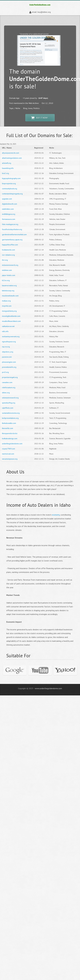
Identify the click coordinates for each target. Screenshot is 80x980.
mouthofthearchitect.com (11, 321)
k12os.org (6, 280)
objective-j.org (8, 352)
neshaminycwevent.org (11, 336)
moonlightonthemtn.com (11, 316)
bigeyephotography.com (11, 178)
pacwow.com (7, 357)
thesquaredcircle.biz (10, 433)
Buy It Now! (39, 118)
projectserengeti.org (10, 377)
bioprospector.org (9, 183)
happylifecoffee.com (10, 245)
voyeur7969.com (9, 449)
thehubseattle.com (9, 423)
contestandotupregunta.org (12, 194)
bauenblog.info (8, 168)
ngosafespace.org (9, 342)
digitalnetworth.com (10, 204)
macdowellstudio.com (10, 296)
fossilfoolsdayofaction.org (12, 229)
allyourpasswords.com (11, 153)
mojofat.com (7, 306)
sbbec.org (6, 393)
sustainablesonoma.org (11, 413)
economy (56, 515)
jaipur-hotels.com (9, 275)
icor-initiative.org (8, 255)
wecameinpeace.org (10, 459)
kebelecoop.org (8, 291)
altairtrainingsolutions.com (12, 158)
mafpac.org (6, 301)
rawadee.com (7, 382)
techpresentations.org (10, 418)
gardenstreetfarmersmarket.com (14, 234)
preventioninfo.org (9, 367)
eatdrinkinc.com (8, 209)
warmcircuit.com (8, 454)
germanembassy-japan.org (12, 240)
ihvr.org (5, 260)
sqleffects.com (8, 408)
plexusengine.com (9, 362)
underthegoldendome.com (12, 444)
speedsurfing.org (9, 403)
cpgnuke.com (7, 199)
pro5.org (5, 372)
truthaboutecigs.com (10, 438)
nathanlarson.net (8, 326)
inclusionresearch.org (10, 265)
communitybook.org (10, 189)
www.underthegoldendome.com (48, 688)
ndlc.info (5, 331)
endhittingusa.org (9, 214)
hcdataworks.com (9, 250)
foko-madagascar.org (10, 224)
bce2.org (5, 173)
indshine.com (7, 270)
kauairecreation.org (9, 285)
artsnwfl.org (7, 163)
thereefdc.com (8, 428)
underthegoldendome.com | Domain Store (40, 5)
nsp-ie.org (6, 347)
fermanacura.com (9, 219)
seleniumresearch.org (10, 398)
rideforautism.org (9, 387)
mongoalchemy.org (9, 311)
